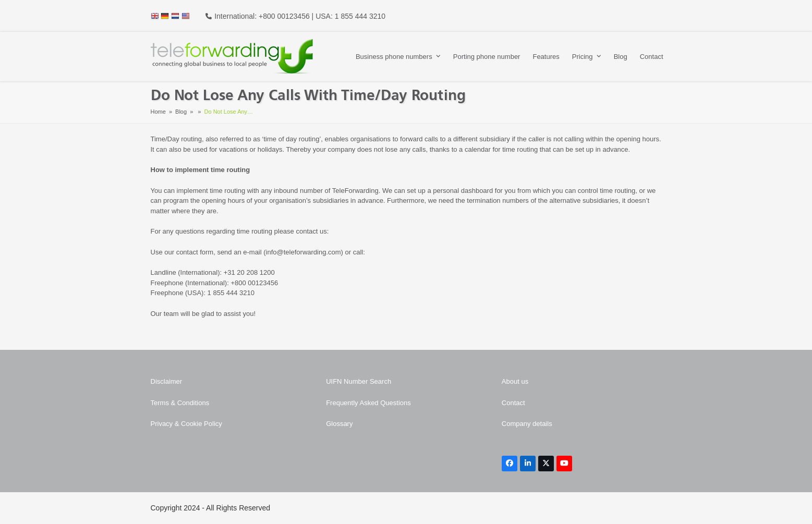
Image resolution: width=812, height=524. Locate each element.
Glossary (339, 424)
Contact (513, 403)
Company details (527, 424)
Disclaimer (167, 381)
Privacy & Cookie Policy (186, 424)
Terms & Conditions (180, 403)
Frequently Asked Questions (368, 403)
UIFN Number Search (359, 381)
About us (515, 381)
